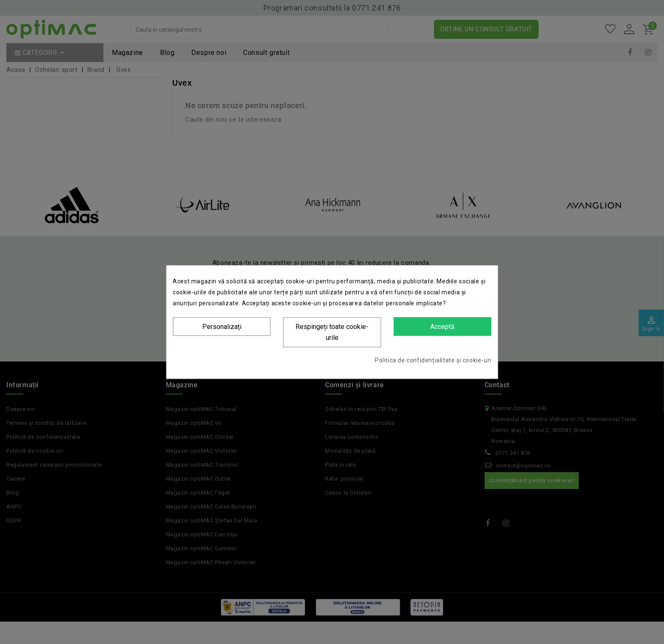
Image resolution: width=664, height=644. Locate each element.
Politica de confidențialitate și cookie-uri (433, 360)
